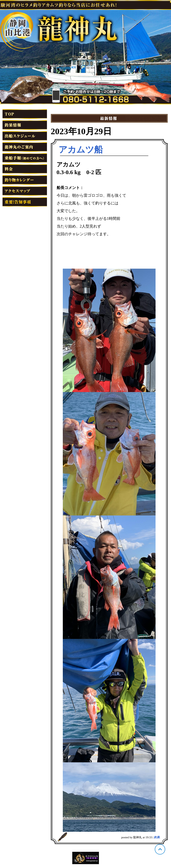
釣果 (157, 837)
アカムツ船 (81, 150)
